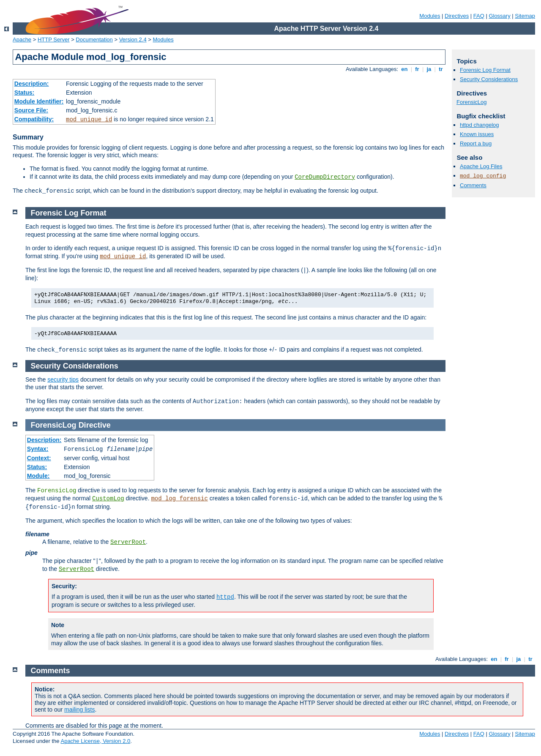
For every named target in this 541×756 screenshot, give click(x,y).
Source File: (31, 110)
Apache (22, 40)
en (404, 69)
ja (429, 69)
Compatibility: (34, 119)
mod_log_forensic (179, 499)
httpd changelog (480, 125)
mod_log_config (483, 176)
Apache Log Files (481, 166)
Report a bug (476, 143)
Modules (430, 16)
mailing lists (79, 710)
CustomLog (108, 499)
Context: (39, 458)
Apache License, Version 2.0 (95, 741)
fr (417, 69)
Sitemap (525, 16)
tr (441, 69)
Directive (95, 425)
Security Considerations (489, 79)
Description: (32, 84)
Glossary (499, 16)
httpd (225, 597)
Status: (24, 93)
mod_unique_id (89, 120)
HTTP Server (54, 40)
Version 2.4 (133, 40)
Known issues (477, 134)
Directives (457, 16)
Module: (38, 476)
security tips (63, 379)
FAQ (479, 16)
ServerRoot (128, 542)
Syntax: (38, 449)
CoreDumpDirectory (325, 177)
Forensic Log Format (485, 70)
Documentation (94, 40)
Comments (473, 185)
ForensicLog (472, 102)
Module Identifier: (39, 101)
